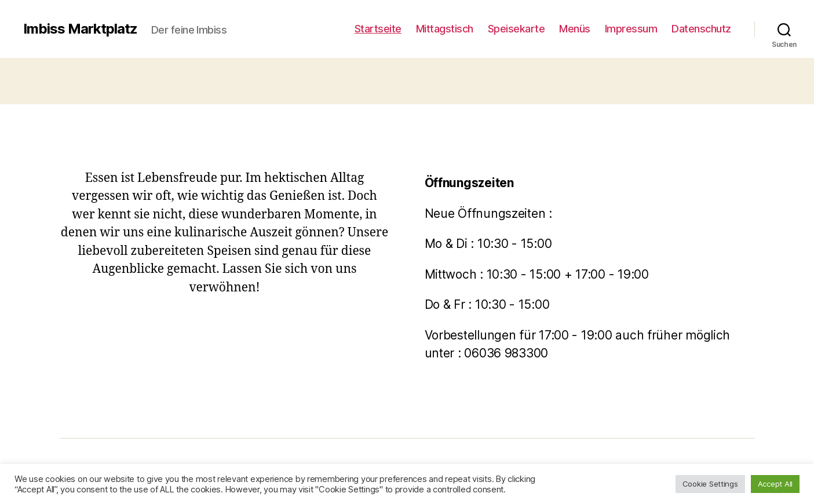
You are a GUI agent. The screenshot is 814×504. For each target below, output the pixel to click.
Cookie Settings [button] (710, 484)
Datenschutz (701, 29)
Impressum (631, 29)
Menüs (575, 29)
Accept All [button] (775, 484)
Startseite (378, 29)
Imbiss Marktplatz (80, 29)
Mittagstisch (445, 29)
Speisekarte (516, 29)
